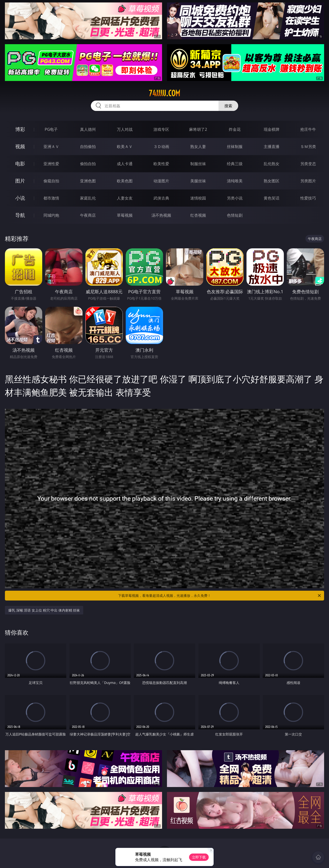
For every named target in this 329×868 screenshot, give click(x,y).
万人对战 (125, 129)
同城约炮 (51, 215)
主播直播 (272, 147)
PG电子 (51, 129)
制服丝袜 (198, 164)
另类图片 (308, 181)
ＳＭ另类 (308, 147)
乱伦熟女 (272, 164)
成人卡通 (125, 164)
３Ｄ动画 (161, 147)
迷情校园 (198, 198)
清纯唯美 (235, 181)
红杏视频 (198, 215)
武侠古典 (161, 198)
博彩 (20, 129)
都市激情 (51, 198)
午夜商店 (88, 215)
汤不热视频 (161, 215)
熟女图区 (272, 181)
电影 (20, 164)
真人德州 (88, 129)
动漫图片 (161, 181)
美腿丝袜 (198, 181)
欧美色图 (125, 181)
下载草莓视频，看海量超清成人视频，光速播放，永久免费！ (220, 596)
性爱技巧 (308, 198)
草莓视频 (125, 215)
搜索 (228, 106)
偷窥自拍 (51, 181)
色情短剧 (235, 215)
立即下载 (199, 857)
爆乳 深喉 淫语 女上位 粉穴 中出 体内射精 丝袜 (44, 610)
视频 (20, 146)
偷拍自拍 (88, 164)
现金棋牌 (272, 129)
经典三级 (235, 164)
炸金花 (235, 129)
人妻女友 (125, 198)
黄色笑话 (272, 198)
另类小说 (235, 198)
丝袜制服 (235, 147)
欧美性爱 (161, 164)
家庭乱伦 (88, 198)
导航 (20, 215)
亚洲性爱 (51, 164)
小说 (20, 198)
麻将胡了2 (198, 129)
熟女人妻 (198, 147)
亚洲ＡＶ (51, 147)
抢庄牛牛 (308, 129)
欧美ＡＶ (125, 147)
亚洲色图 (88, 181)
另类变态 (308, 164)
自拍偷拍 (88, 147)
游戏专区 (161, 129)
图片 (20, 181)
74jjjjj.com (164, 93)
